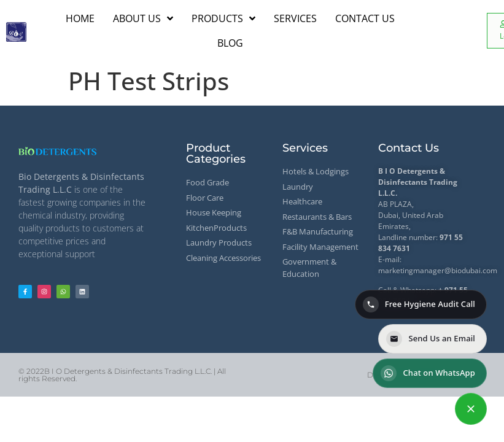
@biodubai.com (471, 270)
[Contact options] (471, 409)
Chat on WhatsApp (428, 373)
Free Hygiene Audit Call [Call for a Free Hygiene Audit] (419, 304)
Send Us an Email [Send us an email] (431, 339)
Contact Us (409, 148)
